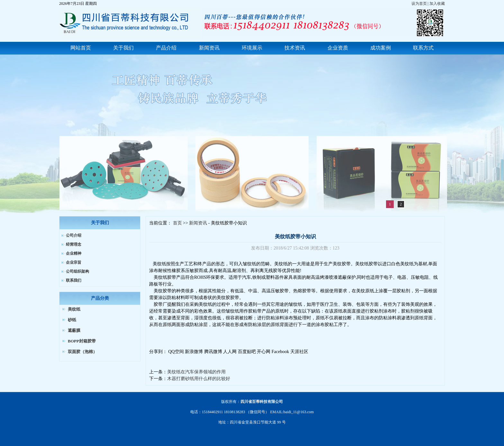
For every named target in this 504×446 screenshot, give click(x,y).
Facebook (280, 352)
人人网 (230, 352)
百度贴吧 (247, 352)
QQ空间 (176, 352)
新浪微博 (194, 352)
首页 (177, 223)
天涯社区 (299, 352)
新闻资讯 (198, 223)
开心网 (264, 352)
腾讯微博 (213, 352)
